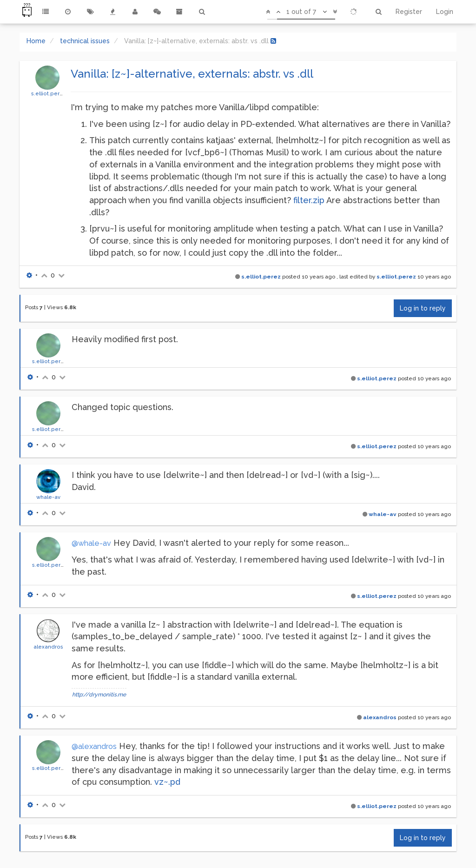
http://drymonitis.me (99, 695)
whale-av (48, 497)
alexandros (48, 647)
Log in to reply (423, 308)
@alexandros (94, 746)
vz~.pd (167, 782)
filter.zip (309, 200)
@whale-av (91, 543)
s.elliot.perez (49, 93)
